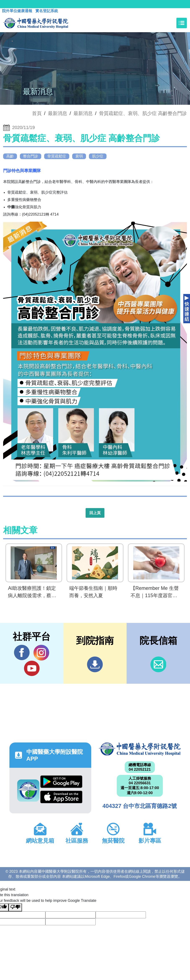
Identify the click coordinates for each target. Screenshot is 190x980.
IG (41, 653)
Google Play (61, 782)
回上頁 (95, 513)
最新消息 (83, 113)
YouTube (32, 668)
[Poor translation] (15, 907)
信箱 (158, 664)
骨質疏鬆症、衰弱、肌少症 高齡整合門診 (143, 113)
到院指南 (95, 664)
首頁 (37, 113)
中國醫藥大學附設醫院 (140, 749)
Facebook (22, 653)
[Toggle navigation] (182, 23)
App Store (61, 797)
